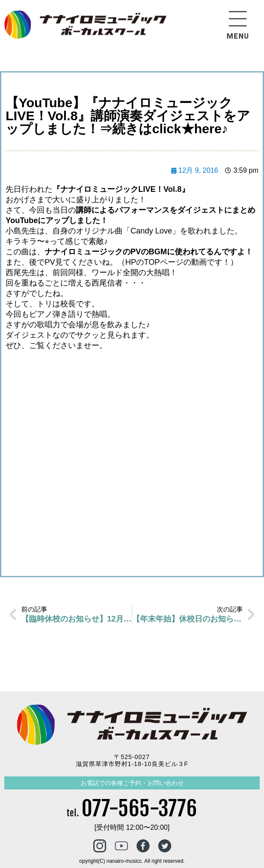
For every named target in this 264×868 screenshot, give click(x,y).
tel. (132, 813)
